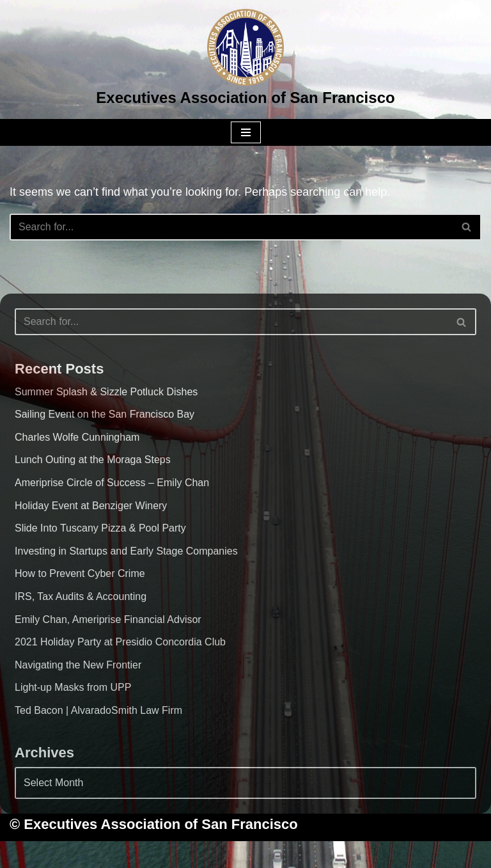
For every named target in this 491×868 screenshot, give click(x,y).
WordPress (296, 854)
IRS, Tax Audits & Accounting (81, 596)
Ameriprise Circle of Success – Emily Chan (112, 483)
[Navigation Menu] (246, 132)
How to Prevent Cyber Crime (80, 573)
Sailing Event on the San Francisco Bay (105, 414)
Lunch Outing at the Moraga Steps (93, 460)
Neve (180, 854)
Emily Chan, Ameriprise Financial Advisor (108, 619)
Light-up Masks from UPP (73, 687)
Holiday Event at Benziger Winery (91, 506)
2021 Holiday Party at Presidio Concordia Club (120, 642)
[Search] (231, 227)
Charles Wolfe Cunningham (77, 437)
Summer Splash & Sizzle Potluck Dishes (106, 392)
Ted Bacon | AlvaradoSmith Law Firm (98, 710)
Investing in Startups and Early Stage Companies (126, 551)
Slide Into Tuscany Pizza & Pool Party (100, 528)
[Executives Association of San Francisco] (245, 59)
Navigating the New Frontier (78, 665)
